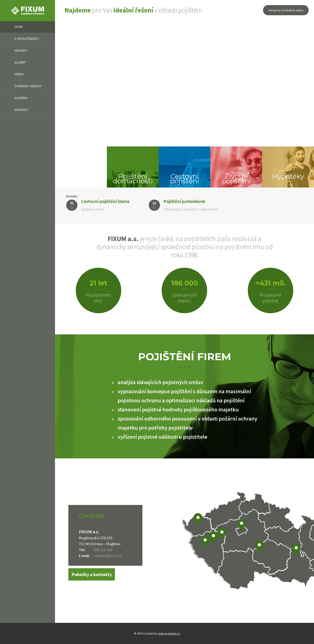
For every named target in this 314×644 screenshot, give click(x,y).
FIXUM (28, 11)
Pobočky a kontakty (92, 574)
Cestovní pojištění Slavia (105, 201)
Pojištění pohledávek (185, 201)
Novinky (21, 51)
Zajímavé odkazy (28, 86)
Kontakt (21, 110)
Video (19, 74)
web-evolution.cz (169, 633)
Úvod (19, 27)
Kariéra (21, 98)
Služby (20, 62)
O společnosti (26, 39)
